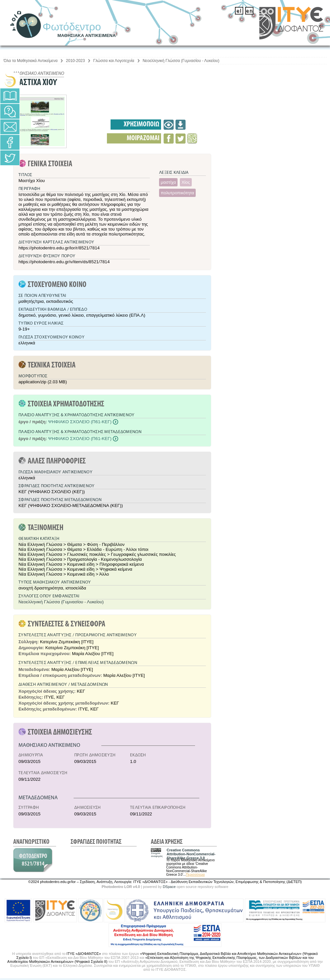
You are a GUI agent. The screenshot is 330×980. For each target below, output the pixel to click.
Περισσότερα (195, 875)
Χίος (186, 182)
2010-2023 (75, 61)
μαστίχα (168, 182)
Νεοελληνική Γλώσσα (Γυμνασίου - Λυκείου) (181, 61)
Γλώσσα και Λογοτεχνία (114, 61)
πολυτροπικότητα (177, 193)
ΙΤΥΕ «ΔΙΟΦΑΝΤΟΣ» (84, 954)
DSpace (169, 887)
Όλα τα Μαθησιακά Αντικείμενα (31, 61)
